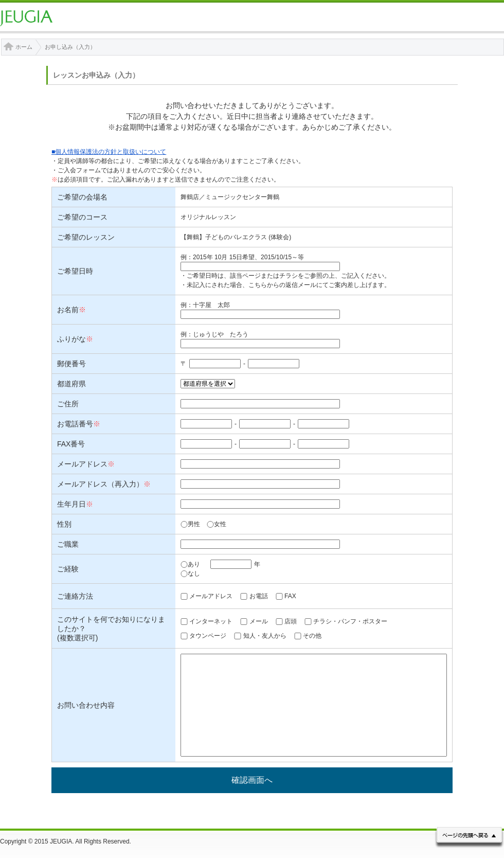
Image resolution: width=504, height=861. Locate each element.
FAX (290, 596)
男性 (190, 524)
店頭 (291, 621)
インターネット (211, 621)
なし (190, 573)
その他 (312, 636)
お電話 (259, 596)
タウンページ (208, 636)
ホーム (24, 47)
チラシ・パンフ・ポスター (350, 621)
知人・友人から (265, 636)
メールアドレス (211, 596)
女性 (217, 524)
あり (190, 564)
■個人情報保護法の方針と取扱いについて (109, 152)
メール (259, 621)
